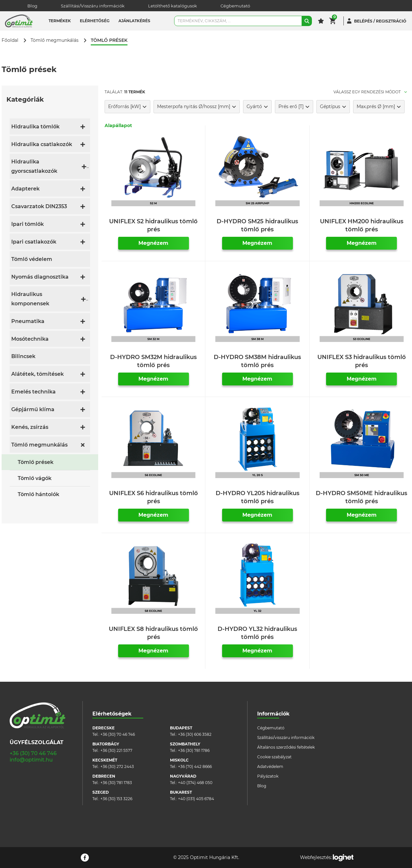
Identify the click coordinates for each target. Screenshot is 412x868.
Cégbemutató (235, 6)
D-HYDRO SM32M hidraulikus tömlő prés (153, 361)
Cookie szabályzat (274, 757)
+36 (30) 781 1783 (116, 783)
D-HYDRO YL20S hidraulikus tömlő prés (257, 497)
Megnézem (153, 243)
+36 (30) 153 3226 (116, 799)
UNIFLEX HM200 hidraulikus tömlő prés (362, 225)
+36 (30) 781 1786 (194, 750)
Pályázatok (268, 776)
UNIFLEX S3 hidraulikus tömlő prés (362, 361)
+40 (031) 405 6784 (196, 799)
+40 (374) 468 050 (195, 783)
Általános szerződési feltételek (286, 747)
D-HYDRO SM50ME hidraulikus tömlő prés (361, 497)
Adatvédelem (270, 766)
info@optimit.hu (31, 760)
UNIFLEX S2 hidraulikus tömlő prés (153, 225)
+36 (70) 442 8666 (195, 766)
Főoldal (10, 40)
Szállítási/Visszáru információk (93, 6)
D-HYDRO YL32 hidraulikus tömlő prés (257, 633)
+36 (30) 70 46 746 (33, 753)
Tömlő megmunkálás (55, 40)
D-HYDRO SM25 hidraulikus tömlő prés (257, 225)
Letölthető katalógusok (173, 6)
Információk (273, 714)
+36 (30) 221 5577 (116, 750)
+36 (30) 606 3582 (195, 734)
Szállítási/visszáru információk (286, 738)
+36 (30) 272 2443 (117, 766)
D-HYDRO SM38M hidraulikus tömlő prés (257, 361)
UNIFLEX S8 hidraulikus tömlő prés (153, 633)
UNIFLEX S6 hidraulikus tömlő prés (154, 497)
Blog (32, 6)
